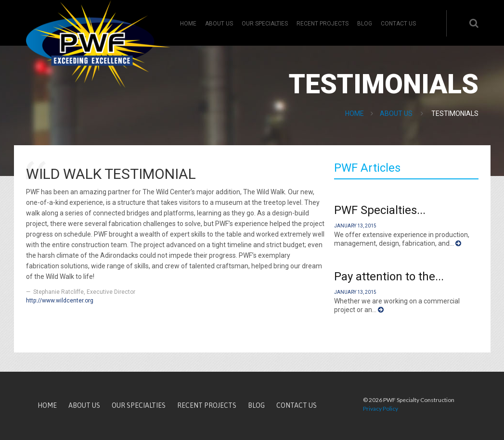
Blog (365, 24)
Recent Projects (323, 24)
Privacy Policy (381, 409)
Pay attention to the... (389, 277)
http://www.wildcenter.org (60, 301)
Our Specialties (265, 24)
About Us (219, 24)
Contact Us (398, 24)
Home (188, 24)
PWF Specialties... (380, 210)
